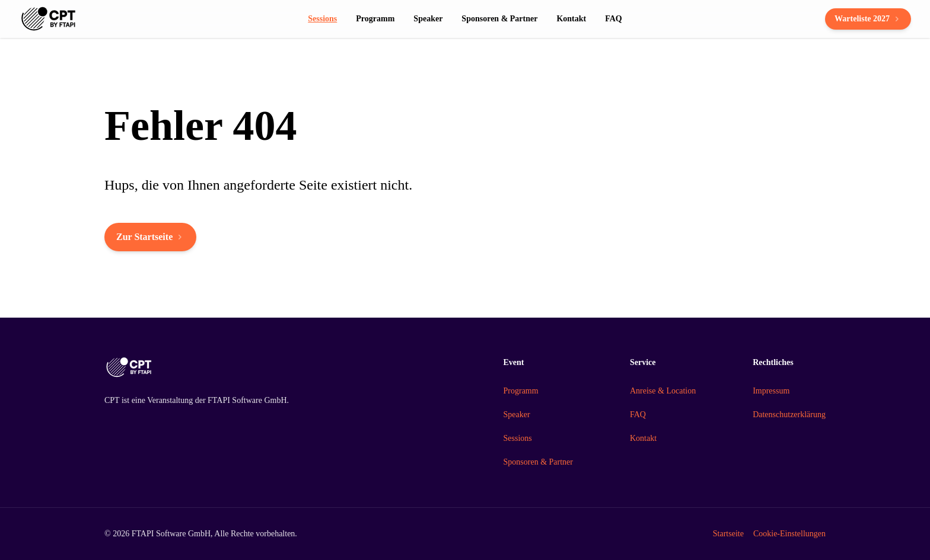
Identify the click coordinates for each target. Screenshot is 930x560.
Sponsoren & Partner (538, 462)
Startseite (728, 534)
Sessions (518, 438)
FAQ (638, 415)
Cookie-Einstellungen (789, 534)
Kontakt (643, 438)
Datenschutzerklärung (789, 415)
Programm (521, 391)
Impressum (771, 391)
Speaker (517, 415)
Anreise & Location (663, 391)
